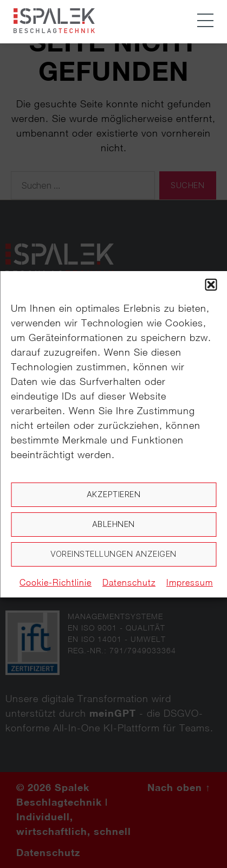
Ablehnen (114, 524)
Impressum (190, 582)
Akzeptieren (114, 494)
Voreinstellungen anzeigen (114, 554)
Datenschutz (129, 582)
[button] (211, 285)
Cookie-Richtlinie (56, 582)
